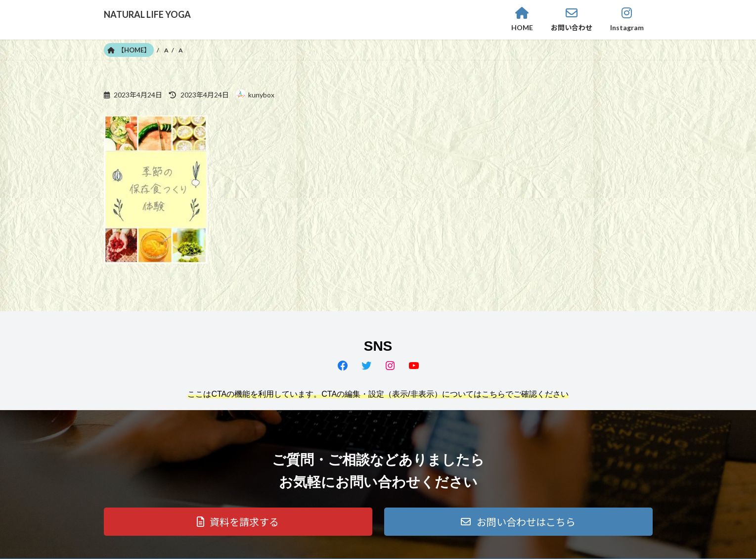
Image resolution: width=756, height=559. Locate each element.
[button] (238, 522)
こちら (493, 394)
